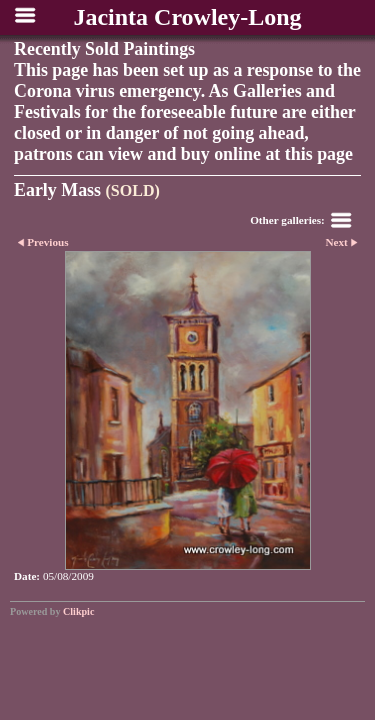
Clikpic (78, 611)
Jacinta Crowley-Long (187, 17)
